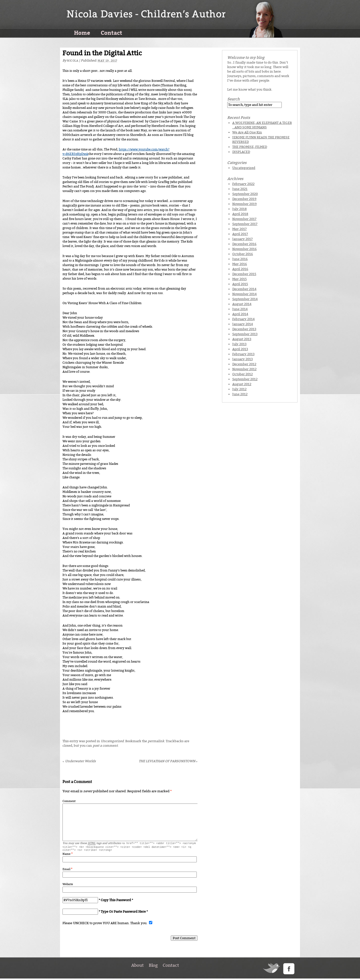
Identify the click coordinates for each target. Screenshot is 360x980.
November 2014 (244, 294)
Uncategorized (112, 741)
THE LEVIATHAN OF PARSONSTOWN (168, 761)
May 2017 (239, 229)
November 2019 (244, 204)
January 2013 (242, 359)
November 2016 (244, 249)
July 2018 (239, 209)
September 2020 (245, 194)
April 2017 (240, 234)
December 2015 (244, 274)
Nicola (73, 61)
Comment (69, 801)
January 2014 (243, 324)
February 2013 (243, 354)
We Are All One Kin (247, 132)
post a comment (105, 746)
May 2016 (240, 264)
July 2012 (239, 389)
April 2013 (240, 349)
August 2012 (242, 384)
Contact (111, 33)
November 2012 (244, 369)
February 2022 (243, 184)
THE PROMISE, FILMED (250, 147)
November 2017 (244, 219)
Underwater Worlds (79, 761)
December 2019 (244, 199)
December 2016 (244, 244)
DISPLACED (241, 152)
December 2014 (244, 289)
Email (66, 871)
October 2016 (243, 254)
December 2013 (244, 329)
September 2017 (245, 224)
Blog (153, 967)
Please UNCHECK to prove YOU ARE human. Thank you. (105, 925)
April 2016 (240, 269)
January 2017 (242, 239)
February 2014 (243, 319)
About (137, 967)
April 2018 (240, 214)
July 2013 (239, 344)
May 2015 (239, 279)
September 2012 (245, 379)
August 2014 (242, 304)
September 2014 (245, 299)
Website (68, 886)
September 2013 (245, 334)
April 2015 (240, 284)
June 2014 (240, 309)
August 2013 (242, 339)
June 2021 (240, 189)
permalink (156, 741)
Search (233, 99)
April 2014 (240, 314)
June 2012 (240, 394)
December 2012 (244, 364)
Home (82, 33)
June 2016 (240, 259)
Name (66, 855)
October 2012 (242, 374)
